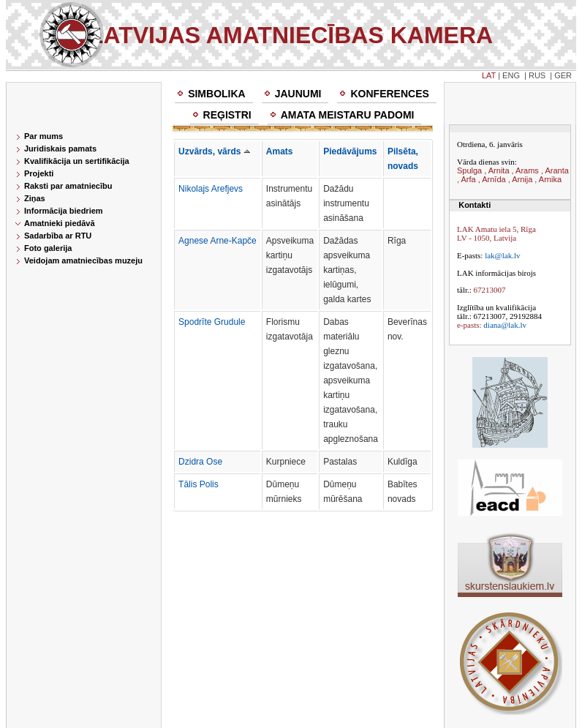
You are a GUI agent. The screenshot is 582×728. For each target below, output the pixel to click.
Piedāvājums (350, 151)
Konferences (389, 94)
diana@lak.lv (505, 325)
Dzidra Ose (200, 462)
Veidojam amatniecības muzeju (83, 260)
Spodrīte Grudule (212, 322)
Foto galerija (48, 248)
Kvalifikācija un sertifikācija (77, 161)
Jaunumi (298, 94)
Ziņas (35, 198)
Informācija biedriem (64, 211)
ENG (511, 75)
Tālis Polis (199, 484)
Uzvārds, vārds (214, 151)
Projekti (39, 173)
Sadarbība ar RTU (58, 236)
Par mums (44, 136)
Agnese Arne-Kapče (218, 241)
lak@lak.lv (502, 255)
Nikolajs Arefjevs (211, 189)
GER (563, 75)
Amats (280, 151)
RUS (537, 75)
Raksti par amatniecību (68, 186)
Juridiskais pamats (60, 149)
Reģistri (227, 115)
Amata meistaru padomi (348, 115)
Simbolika (217, 94)
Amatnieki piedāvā (60, 223)
